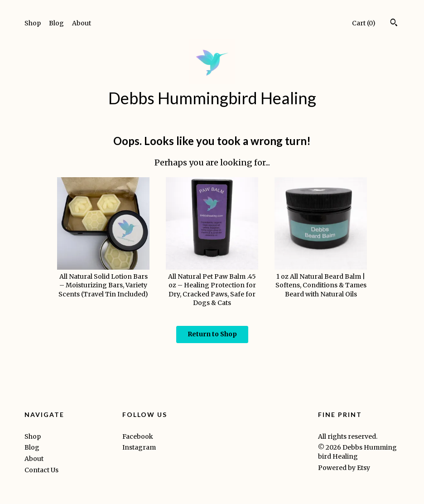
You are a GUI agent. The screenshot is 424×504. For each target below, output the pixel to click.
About (82, 23)
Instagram (139, 447)
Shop (33, 23)
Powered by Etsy (344, 468)
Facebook (138, 436)
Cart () (364, 23)
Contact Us (41, 470)
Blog (56, 23)
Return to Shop (212, 334)
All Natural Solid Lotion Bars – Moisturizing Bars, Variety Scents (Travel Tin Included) (103, 281)
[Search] (394, 24)
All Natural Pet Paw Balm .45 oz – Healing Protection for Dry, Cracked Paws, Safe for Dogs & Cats (212, 285)
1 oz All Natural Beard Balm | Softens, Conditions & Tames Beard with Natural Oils (321, 281)
